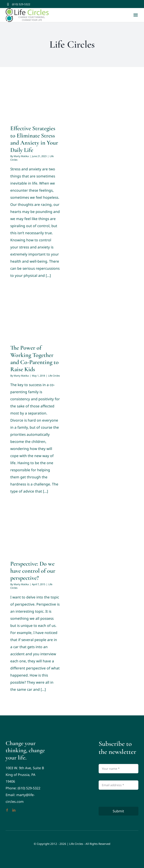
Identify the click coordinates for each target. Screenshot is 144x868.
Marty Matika (21, 156)
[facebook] (125, 4)
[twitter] (131, 4)
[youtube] (137, 4)
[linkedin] (14, 810)
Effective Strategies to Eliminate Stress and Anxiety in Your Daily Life (34, 139)
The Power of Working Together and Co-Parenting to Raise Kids (34, 358)
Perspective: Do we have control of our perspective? (33, 571)
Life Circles (54, 376)
